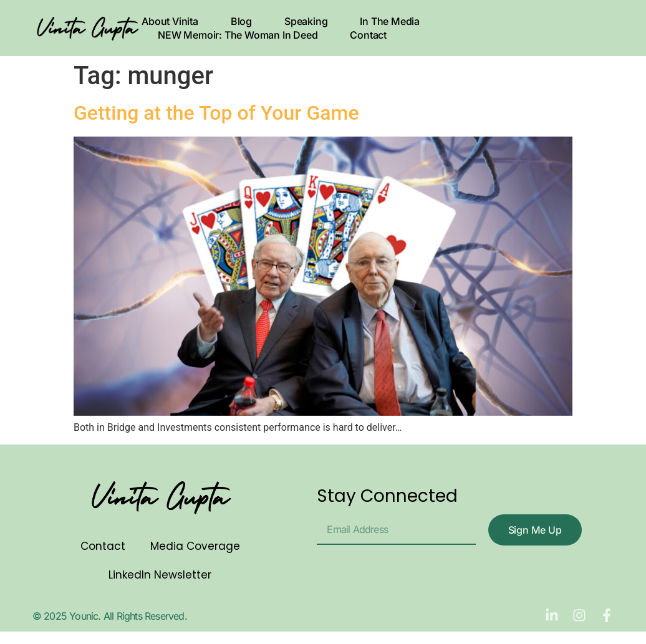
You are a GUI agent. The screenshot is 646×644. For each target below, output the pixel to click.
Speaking (306, 21)
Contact (368, 35)
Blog (241, 21)
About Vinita (170, 21)
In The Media (390, 21)
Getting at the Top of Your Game (216, 113)
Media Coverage (195, 546)
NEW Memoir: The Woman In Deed (238, 35)
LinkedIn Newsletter (160, 575)
